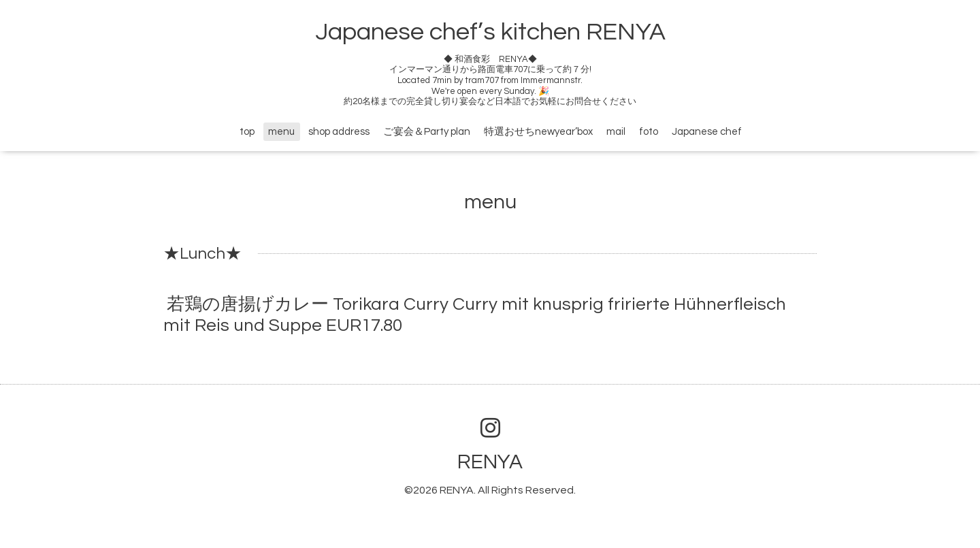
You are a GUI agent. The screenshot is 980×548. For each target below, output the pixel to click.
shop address (339, 132)
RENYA (490, 462)
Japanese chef (707, 132)
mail (616, 132)
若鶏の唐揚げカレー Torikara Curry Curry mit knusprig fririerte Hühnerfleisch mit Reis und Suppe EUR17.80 (475, 315)
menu (281, 132)
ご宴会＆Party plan (427, 132)
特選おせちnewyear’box (538, 132)
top (247, 132)
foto (649, 132)
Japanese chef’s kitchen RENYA (490, 32)
